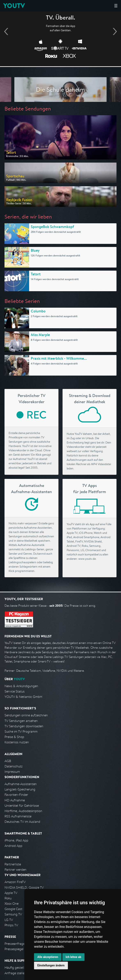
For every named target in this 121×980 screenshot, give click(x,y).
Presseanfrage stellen (20, 944)
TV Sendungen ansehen (21, 721)
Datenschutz (14, 766)
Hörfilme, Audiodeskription (23, 811)
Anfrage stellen (15, 973)
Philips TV (11, 925)
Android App (13, 846)
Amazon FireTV (15, 882)
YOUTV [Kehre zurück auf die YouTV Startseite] (14, 6)
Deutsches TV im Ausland (22, 822)
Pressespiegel (14, 949)
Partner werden (15, 870)
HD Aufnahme (15, 800)
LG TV (9, 920)
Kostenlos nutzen (17, 742)
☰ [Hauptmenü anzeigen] (116, 6)
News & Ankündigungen (21, 686)
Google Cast (13, 909)
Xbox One (11, 904)
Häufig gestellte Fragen (21, 968)
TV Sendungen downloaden (24, 726)
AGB (8, 761)
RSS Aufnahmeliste (18, 816)
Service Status (15, 691)
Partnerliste (13, 864)
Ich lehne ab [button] (73, 957)
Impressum (12, 772)
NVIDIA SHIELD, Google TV (24, 887)
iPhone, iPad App (16, 840)
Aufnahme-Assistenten (21, 784)
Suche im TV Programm (21, 732)
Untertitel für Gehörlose (22, 806)
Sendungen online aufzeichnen (26, 715)
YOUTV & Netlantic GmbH (23, 697)
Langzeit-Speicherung (20, 789)
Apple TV (11, 893)
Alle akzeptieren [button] (48, 957)
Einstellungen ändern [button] (51, 965)
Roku (8, 898)
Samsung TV (13, 914)
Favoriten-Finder (16, 795)
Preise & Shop (14, 737)
